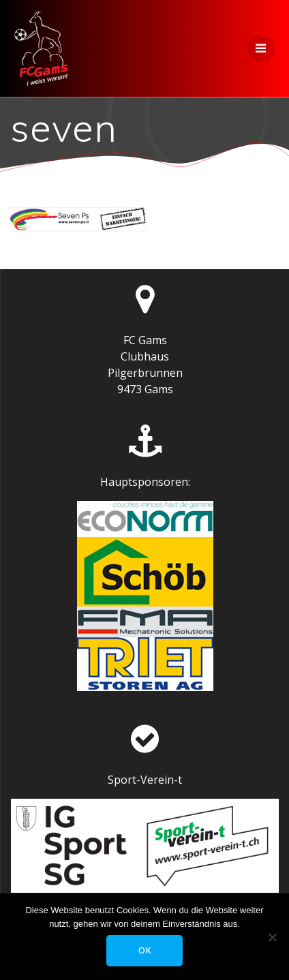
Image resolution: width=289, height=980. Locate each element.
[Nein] (272, 937)
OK (145, 950)
